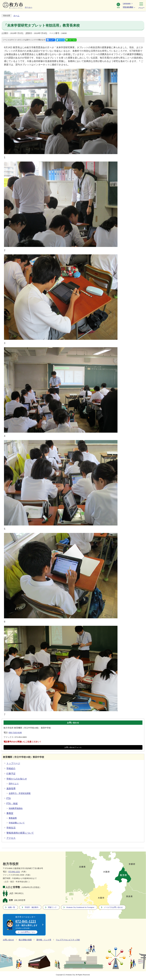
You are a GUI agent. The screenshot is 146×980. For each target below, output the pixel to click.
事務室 (10, 813)
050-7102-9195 (15, 733)
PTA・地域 (12, 804)
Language (127, 3)
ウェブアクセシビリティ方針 (68, 940)
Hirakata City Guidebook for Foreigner (80, 907)
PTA (9, 798)
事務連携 (13, 818)
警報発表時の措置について (20, 833)
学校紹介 (11, 768)
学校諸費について (17, 823)
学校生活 (11, 828)
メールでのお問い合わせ (113, 907)
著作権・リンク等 (44, 940)
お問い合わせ (8, 940)
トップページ (13, 763)
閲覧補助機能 (128, 7)
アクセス (11, 838)
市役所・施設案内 (32, 907)
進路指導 (11, 789)
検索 (118, 6)
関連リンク (52, 907)
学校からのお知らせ (17, 779)
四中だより (14, 784)
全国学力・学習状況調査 (20, 793)
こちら (26, 932)
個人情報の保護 (25, 940)
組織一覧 (12, 907)
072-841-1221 (14, 872)
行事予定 (11, 774)
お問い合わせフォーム (73, 747)
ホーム (16, 16)
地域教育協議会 (16, 808)
